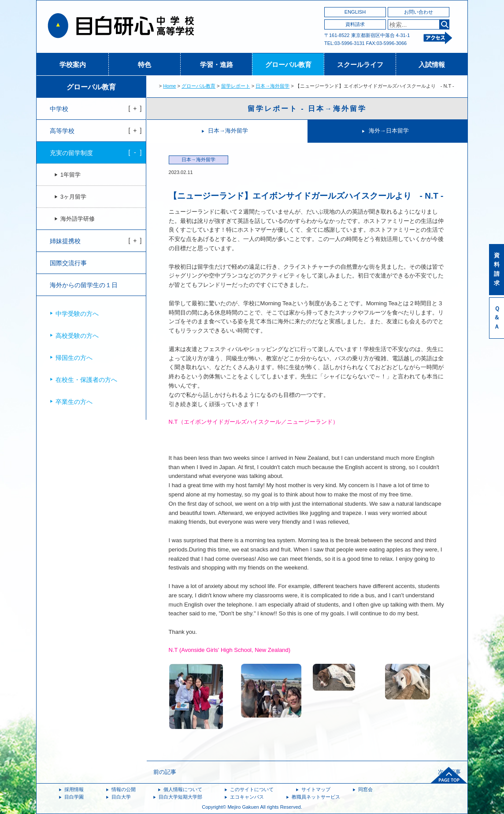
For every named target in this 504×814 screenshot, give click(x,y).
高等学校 (62, 131)
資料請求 (355, 24)
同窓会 (365, 789)
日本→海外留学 (272, 86)
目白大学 (121, 797)
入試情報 (432, 65)
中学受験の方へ (77, 314)
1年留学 (70, 175)
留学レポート (236, 86)
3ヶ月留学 (73, 197)
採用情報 (74, 789)
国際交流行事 (68, 263)
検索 (444, 24)
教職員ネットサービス (316, 797)
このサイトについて (252, 789)
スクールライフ (360, 65)
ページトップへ (449, 775)
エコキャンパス (247, 797)
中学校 (59, 109)
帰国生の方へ (74, 358)
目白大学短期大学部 (180, 797)
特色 (145, 65)
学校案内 (73, 65)
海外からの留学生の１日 (84, 285)
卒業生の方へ (74, 402)
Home (169, 86)
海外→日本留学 (389, 131)
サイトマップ (316, 789)
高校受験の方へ (77, 336)
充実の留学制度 (71, 153)
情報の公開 (124, 789)
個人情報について (183, 789)
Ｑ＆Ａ (497, 318)
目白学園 (74, 797)
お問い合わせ (419, 12)
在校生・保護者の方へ (86, 380)
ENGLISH (355, 12)
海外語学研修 (78, 219)
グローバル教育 (288, 65)
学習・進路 (217, 65)
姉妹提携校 (65, 241)
